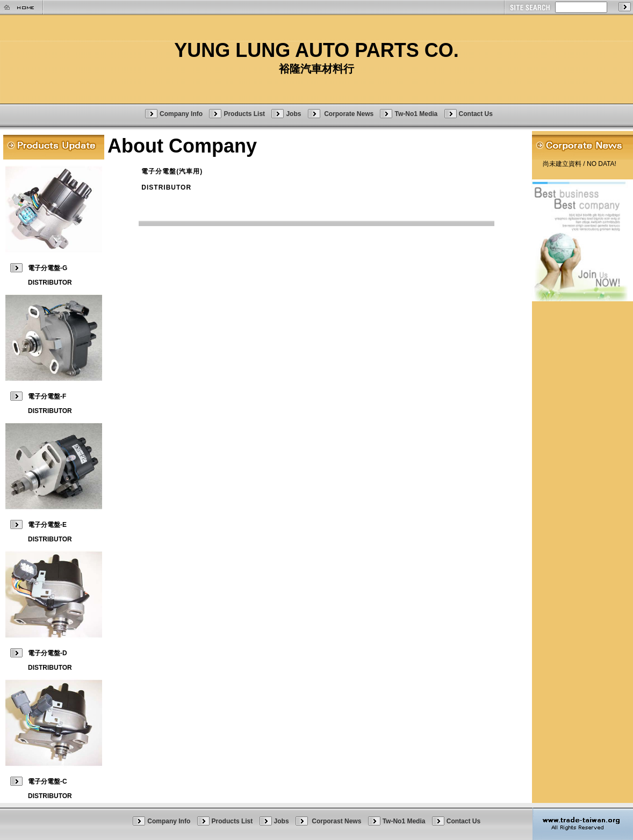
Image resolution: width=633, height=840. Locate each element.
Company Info (181, 113)
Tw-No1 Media (416, 113)
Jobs (293, 113)
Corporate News (350, 113)
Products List (244, 113)
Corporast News (337, 821)
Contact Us (476, 113)
